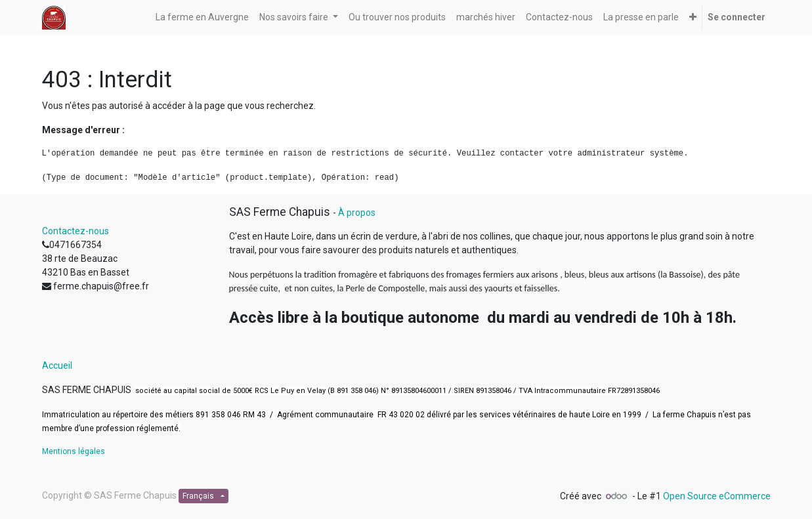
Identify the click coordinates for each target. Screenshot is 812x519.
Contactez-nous (75, 231)
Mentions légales (74, 451)
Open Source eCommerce (717, 496)
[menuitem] (202, 17)
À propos (357, 213)
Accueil (57, 365)
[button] (693, 17)
